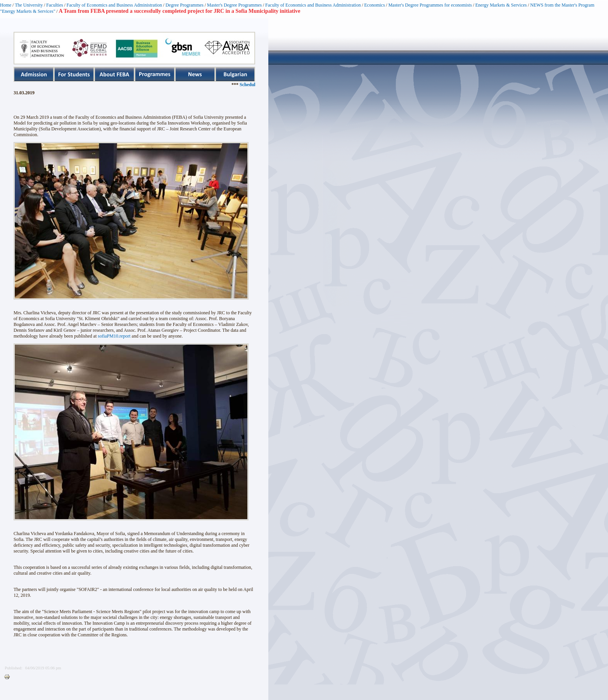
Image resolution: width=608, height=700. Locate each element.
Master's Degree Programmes (234, 5)
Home (6, 5)
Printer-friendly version (9, 677)
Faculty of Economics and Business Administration (114, 5)
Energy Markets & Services (501, 5)
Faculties (54, 5)
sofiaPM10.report (114, 336)
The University (29, 5)
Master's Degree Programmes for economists (430, 5)
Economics (374, 5)
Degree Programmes (185, 5)
